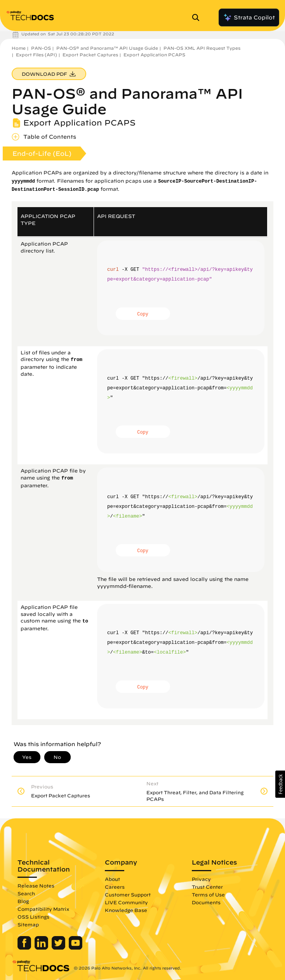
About (112, 879)
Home (19, 48)
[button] (280, 784)
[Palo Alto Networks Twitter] (59, 948)
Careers (115, 887)
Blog (23, 901)
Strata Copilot (249, 17)
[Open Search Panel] (198, 17)
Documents (206, 902)
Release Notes (36, 886)
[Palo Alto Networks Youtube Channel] (76, 948)
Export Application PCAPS (154, 55)
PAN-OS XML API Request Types (202, 48)
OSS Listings (33, 917)
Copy (143, 314)
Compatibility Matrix (43, 909)
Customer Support (128, 895)
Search (26, 893)
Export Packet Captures (90, 55)
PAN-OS (41, 48)
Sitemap (28, 924)
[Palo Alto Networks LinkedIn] (42, 948)
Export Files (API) (36, 55)
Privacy (201, 879)
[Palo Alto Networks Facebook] (25, 948)
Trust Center (207, 887)
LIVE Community (126, 902)
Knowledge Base (126, 910)
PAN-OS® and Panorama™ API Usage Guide (107, 48)
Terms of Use (208, 895)
